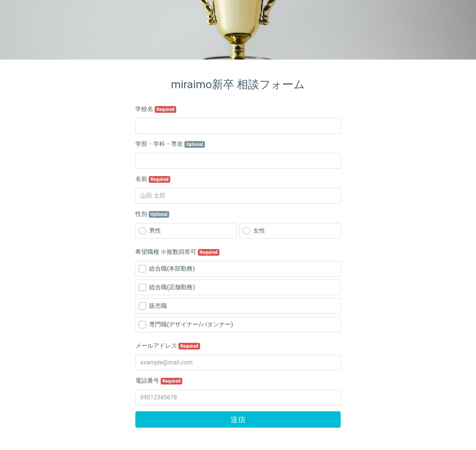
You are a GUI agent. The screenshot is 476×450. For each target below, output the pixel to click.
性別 (152, 214)
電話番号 (159, 381)
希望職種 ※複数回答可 (177, 252)
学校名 (156, 109)
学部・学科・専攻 (170, 144)
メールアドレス (168, 346)
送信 (238, 419)
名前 (153, 179)
